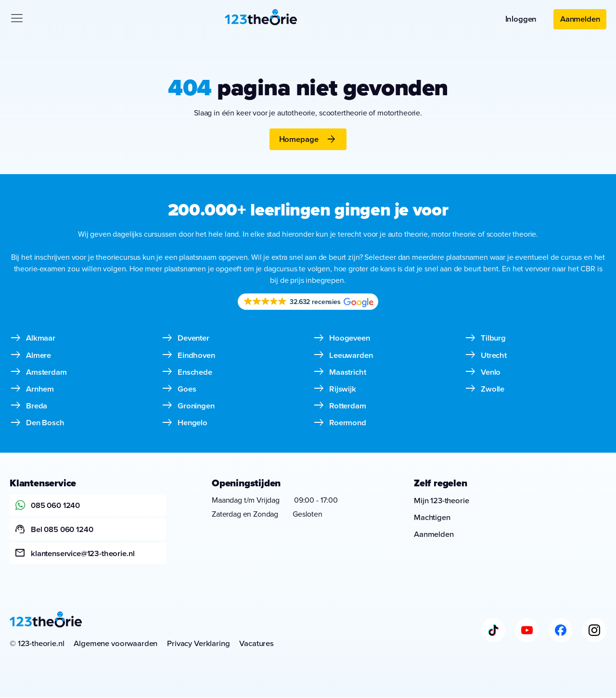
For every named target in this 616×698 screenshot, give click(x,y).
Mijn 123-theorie (442, 501)
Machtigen (432, 518)
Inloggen (520, 19)
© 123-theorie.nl (37, 644)
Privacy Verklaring (199, 644)
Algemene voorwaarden (116, 644)
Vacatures (257, 644)
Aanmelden (580, 19)
